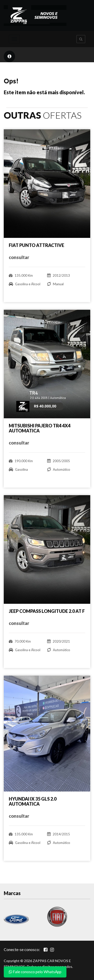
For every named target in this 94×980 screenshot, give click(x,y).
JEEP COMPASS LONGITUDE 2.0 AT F (47, 611)
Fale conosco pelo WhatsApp (35, 972)
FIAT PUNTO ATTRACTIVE (36, 245)
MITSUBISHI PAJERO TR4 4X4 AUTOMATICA (40, 428)
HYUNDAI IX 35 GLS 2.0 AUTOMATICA (33, 801)
